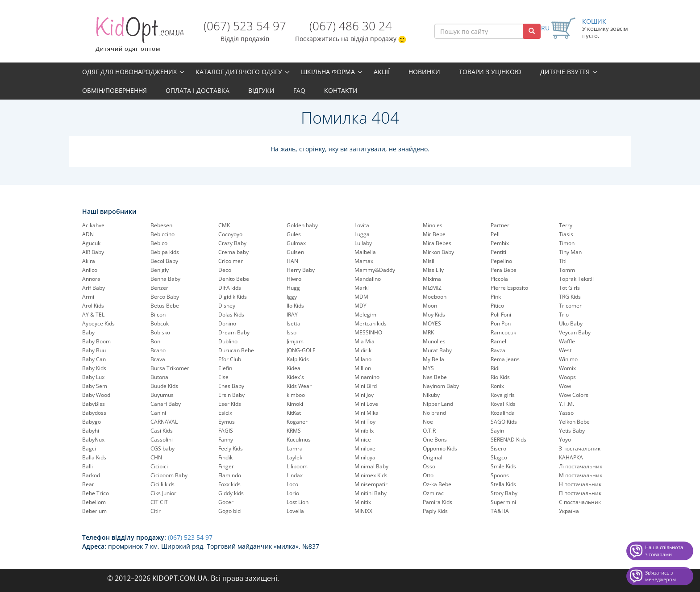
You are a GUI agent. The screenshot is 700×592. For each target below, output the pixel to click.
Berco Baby (165, 297)
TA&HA (500, 511)
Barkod (91, 475)
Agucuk (91, 243)
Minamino (367, 377)
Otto (428, 475)
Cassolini (162, 440)
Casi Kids (162, 431)
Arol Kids (93, 306)
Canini (158, 413)
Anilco (90, 270)
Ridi (495, 368)
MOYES (432, 323)
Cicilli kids (162, 484)
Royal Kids (503, 404)
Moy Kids (434, 315)
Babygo (92, 422)
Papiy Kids (435, 511)
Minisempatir (371, 484)
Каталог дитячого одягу (239, 72)
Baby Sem (95, 386)
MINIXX (363, 511)
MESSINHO (368, 332)
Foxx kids (229, 484)
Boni (156, 341)
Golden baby (302, 225)
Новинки (424, 72)
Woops (567, 377)
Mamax (364, 261)
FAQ (299, 90)
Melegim (365, 315)
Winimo (568, 359)
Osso (429, 466)
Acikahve (93, 225)
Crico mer (231, 261)
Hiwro (294, 279)
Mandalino (368, 279)
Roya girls (503, 395)
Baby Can (94, 359)
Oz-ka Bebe (437, 484)
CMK (224, 225)
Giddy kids (231, 493)
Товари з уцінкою (490, 72)
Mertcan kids (371, 323)
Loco (292, 484)
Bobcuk (160, 323)
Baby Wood (96, 395)
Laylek (294, 457)
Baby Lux (93, 377)
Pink (496, 297)
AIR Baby (93, 252)
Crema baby (233, 252)
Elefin (225, 368)
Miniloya (365, 457)
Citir (156, 511)
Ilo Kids (295, 306)
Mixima (432, 279)
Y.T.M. (567, 404)
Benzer (159, 288)
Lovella (295, 511)
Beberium (94, 511)
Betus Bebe (165, 306)
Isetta (294, 323)
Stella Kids (503, 484)
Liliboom (297, 466)
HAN (292, 261)
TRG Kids (570, 297)
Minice (363, 440)
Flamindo (230, 475)
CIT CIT (159, 502)
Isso (292, 332)
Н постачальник (580, 484)
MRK (428, 332)
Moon (430, 306)
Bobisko (160, 332)
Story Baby (504, 493)
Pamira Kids (437, 502)
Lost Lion (298, 502)
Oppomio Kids (440, 448)
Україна (569, 511)
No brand (434, 413)
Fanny (226, 440)
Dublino (228, 341)
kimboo (296, 395)
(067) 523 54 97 (245, 26)
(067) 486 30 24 (351, 26)
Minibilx (364, 431)
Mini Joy (364, 395)
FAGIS (226, 431)
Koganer (297, 422)
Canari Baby (166, 404)
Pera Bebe (504, 270)
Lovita (362, 225)
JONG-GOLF (301, 350)
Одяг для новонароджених (129, 72)
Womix (567, 368)
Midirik (363, 350)
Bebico (159, 243)
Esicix (225, 413)
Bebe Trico (96, 493)
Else (223, 377)
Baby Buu (94, 350)
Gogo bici (230, 511)
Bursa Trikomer (170, 368)
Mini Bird (366, 386)
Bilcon (158, 315)
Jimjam (295, 341)
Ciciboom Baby (169, 475)
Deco (225, 270)
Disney (227, 306)
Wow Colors (574, 395)
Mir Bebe (434, 234)
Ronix (497, 386)
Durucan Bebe (236, 350)
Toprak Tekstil (576, 279)
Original (433, 457)
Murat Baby (437, 350)
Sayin (497, 431)
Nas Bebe (435, 377)
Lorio (293, 493)
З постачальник (580, 448)
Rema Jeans (505, 359)
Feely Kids (231, 448)
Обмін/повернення (115, 90)
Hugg (293, 288)
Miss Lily (433, 270)
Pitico (497, 306)
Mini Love (366, 404)
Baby (88, 332)
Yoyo (565, 440)
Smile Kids (503, 466)
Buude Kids (164, 386)
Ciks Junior (163, 493)
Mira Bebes (437, 243)
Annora (91, 279)
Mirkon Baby (438, 252)
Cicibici (159, 466)
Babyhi (91, 431)
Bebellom (94, 502)
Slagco (499, 457)
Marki (362, 288)
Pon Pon (501, 323)
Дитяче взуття (565, 72)
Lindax (295, 475)
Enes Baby (231, 386)
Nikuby (431, 395)
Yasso (566, 413)
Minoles (433, 225)
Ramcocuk (503, 332)
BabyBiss (94, 404)
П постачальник (580, 493)
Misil (429, 261)
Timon (567, 243)
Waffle (567, 341)
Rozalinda (503, 413)
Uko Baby (571, 323)
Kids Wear (299, 386)
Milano (363, 359)
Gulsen (295, 252)
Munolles (434, 341)
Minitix (363, 502)
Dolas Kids (231, 315)
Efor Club (230, 359)
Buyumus (162, 395)
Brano (158, 350)
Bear (88, 484)
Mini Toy (365, 422)
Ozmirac (433, 493)
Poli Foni (501, 315)
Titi (563, 261)
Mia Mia (365, 341)
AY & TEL (93, 315)
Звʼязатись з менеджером (660, 576)
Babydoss (94, 413)
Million (363, 368)
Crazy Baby (232, 243)
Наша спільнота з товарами (664, 551)
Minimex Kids (371, 475)
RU (545, 28)
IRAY (292, 315)
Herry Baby (301, 270)
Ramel (498, 341)
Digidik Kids (233, 297)
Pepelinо (501, 261)
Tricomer (570, 306)
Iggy (292, 297)
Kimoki (295, 404)
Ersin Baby (231, 395)
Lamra (295, 448)
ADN (88, 234)
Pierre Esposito (509, 288)
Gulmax (296, 243)
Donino (227, 323)
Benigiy (160, 270)
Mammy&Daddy (375, 270)
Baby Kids (94, 368)
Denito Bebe (234, 279)
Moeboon (435, 297)
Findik (225, 457)
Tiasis (566, 234)
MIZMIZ (432, 288)
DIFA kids (230, 288)
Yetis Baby (572, 431)
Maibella (365, 252)
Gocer (226, 502)
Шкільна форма (328, 72)
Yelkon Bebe (574, 422)
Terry (566, 225)
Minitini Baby (371, 493)
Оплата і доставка (198, 90)
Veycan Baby (575, 332)
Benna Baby (165, 279)
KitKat (294, 413)
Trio (564, 315)
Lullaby (363, 243)
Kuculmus (299, 440)
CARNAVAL (164, 422)
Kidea (294, 368)
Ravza (498, 350)
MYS (428, 368)
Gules (294, 234)
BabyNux (93, 440)
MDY (360, 306)
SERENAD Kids (508, 440)
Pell (495, 234)
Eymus (227, 422)
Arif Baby (94, 288)
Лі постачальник (581, 466)
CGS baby (162, 448)
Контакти (341, 90)
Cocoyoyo (230, 234)
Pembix (500, 243)
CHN (156, 457)
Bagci (89, 448)
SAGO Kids (504, 422)
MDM (361, 297)
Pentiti (498, 252)
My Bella (433, 359)
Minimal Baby (371, 466)
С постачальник (580, 502)
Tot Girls (569, 288)
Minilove (365, 448)
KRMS (294, 431)
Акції (382, 72)
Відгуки (261, 90)
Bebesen (161, 225)
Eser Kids (230, 404)
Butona (159, 377)
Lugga (362, 234)
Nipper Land (438, 404)
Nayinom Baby (441, 386)
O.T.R (429, 431)
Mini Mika (367, 413)
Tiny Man (570, 252)
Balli (87, 466)
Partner (500, 225)
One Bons (435, 440)
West (565, 350)
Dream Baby (234, 332)
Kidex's (295, 377)
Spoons (500, 475)
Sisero (498, 448)
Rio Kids (500, 377)
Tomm (567, 270)
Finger (226, 466)
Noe (428, 422)
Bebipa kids (165, 252)
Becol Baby (164, 261)
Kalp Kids (298, 359)
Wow (565, 386)
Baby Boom (96, 341)
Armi (88, 297)
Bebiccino (162, 234)
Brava (158, 359)
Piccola (499, 279)
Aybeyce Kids (98, 323)
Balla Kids (94, 457)
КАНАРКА (571, 457)
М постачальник (581, 475)
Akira (89, 261)
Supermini (503, 502)
